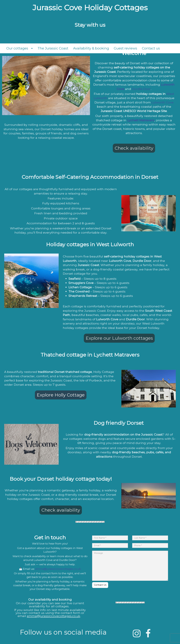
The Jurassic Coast (53, 48)
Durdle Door (141, 89)
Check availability (134, 148)
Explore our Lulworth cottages (119, 338)
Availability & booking (91, 48)
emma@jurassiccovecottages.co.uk (58, 569)
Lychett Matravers (141, 120)
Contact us (151, 48)
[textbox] (90, 8)
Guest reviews (125, 48)
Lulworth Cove (162, 102)
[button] (33, 48)
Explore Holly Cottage (61, 395)
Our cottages (17, 48)
